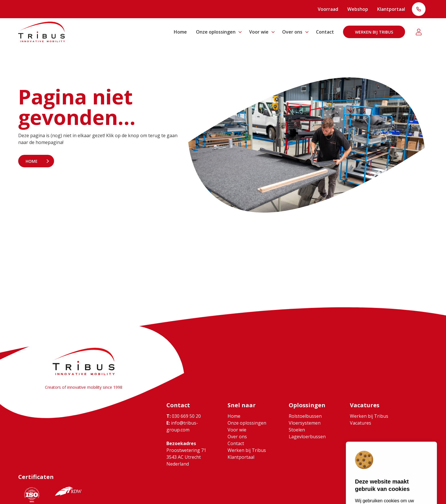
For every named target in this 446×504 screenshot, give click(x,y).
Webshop (358, 9)
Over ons (292, 32)
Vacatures (361, 423)
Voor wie (259, 32)
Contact (325, 32)
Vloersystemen (305, 423)
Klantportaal (391, 9)
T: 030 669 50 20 (419, 10)
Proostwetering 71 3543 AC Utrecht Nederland (186, 457)
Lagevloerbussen (307, 437)
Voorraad (328, 9)
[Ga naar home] (42, 32)
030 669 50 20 (184, 416)
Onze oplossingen (216, 32)
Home (180, 32)
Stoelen (297, 430)
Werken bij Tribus (374, 32)
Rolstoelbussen (305, 416)
